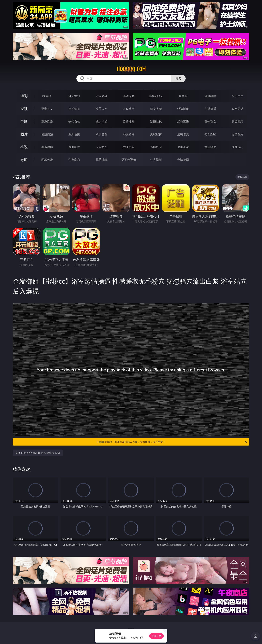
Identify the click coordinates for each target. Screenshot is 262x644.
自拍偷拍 (74, 109)
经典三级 (183, 121)
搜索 (178, 78)
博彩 (24, 96)
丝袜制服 (183, 109)
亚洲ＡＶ (47, 109)
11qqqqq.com (131, 69)
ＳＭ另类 (237, 109)
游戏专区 (129, 96)
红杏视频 (156, 160)
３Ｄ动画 (129, 109)
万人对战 (102, 96)
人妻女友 (102, 147)
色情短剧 (183, 160)
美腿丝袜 (156, 134)
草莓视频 (102, 160)
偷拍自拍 (74, 121)
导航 (24, 160)
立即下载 (156, 636)
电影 (24, 121)
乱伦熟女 (210, 121)
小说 (24, 147)
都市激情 (47, 147)
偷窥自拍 (47, 134)
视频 (24, 109)
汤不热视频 (129, 160)
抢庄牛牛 (237, 96)
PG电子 (47, 96)
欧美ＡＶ (102, 109)
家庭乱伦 (74, 147)
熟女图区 (210, 134)
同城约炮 (47, 160)
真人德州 (74, 96)
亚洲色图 (74, 134)
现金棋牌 (210, 96)
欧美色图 (102, 134)
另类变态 (237, 121)
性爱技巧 (237, 147)
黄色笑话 (210, 147)
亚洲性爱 (47, 121)
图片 (24, 134)
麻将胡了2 (156, 96)
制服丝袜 (156, 121)
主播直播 (210, 109)
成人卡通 (102, 121)
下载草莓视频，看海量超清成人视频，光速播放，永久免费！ (172, 442)
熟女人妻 (156, 109)
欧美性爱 (129, 121)
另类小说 (183, 147)
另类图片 (237, 134)
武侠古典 (129, 147)
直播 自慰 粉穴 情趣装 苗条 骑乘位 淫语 (38, 453)
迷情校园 (156, 147)
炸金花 (183, 96)
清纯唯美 (183, 134)
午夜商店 (74, 160)
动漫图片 (129, 134)
